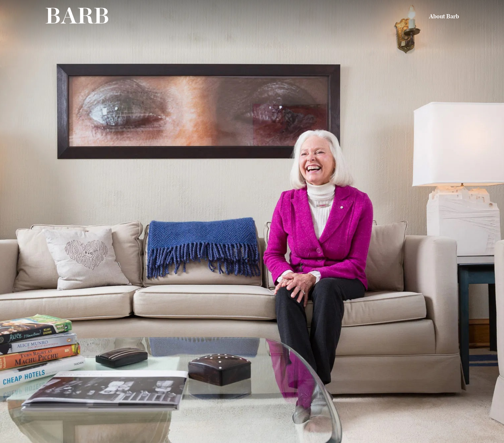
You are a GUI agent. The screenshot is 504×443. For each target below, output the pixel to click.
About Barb (444, 17)
